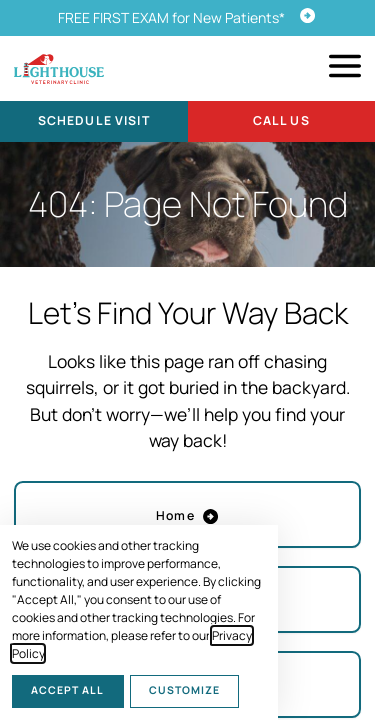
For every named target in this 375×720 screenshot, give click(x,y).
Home (187, 516)
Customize (184, 690)
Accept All (67, 690)
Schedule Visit (94, 120)
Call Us (281, 120)
